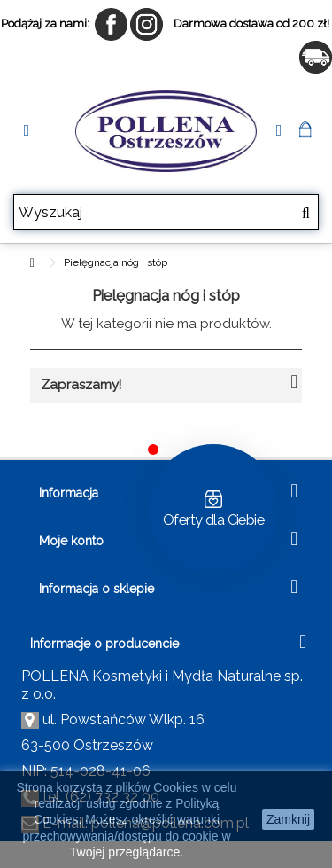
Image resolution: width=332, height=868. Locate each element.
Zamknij (288, 819)
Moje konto (71, 541)
